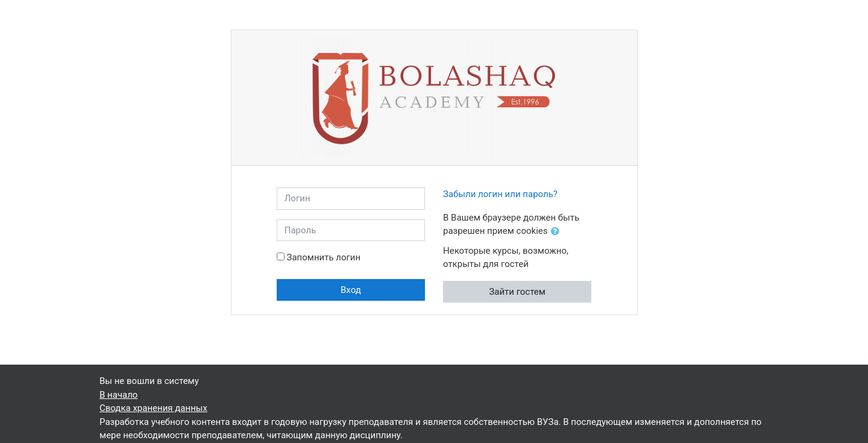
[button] (558, 232)
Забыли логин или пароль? (500, 194)
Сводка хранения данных (153, 408)
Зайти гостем (517, 292)
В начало (118, 395)
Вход (351, 290)
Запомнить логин (323, 257)
